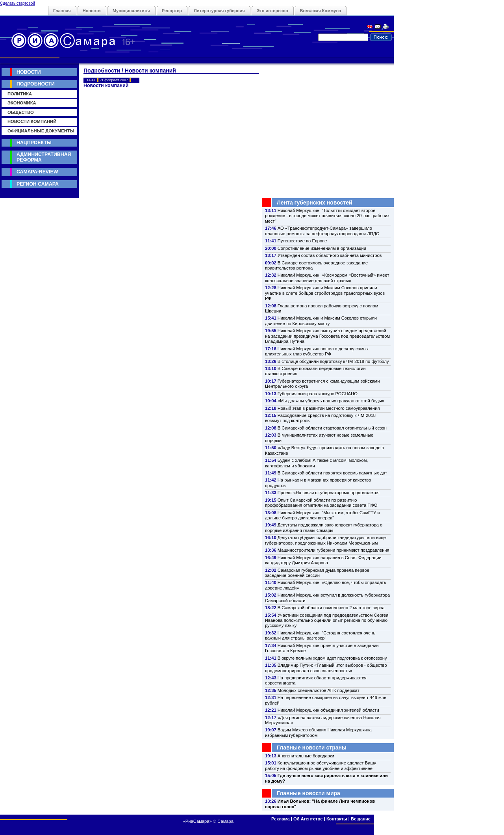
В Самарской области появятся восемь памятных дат (332, 473)
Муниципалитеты (131, 11)
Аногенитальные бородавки (306, 756)
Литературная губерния (219, 11)
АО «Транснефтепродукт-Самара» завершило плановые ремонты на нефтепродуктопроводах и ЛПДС (322, 231)
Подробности (36, 84)
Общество (21, 112)
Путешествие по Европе (302, 241)
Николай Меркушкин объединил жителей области (328, 710)
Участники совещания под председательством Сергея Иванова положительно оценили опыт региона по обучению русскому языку (327, 620)
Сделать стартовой (18, 3)
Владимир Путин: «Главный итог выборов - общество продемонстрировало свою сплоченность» (326, 668)
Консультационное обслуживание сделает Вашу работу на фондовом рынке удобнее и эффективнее (321, 765)
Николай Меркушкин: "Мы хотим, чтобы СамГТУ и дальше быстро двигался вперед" (322, 515)
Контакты (337, 819)
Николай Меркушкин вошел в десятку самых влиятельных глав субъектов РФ (317, 351)
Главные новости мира (309, 793)
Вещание (361, 819)
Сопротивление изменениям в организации (322, 248)
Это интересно (272, 11)
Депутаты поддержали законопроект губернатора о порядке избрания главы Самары (324, 527)
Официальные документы (41, 131)
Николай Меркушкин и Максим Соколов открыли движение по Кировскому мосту (321, 321)
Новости (92, 11)
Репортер (172, 11)
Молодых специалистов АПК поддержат (319, 690)
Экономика (22, 103)
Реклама (281, 819)
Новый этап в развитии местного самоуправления (329, 408)
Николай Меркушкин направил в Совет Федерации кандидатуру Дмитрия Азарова (323, 560)
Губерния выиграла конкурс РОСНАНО (318, 394)
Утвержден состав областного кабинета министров (330, 255)
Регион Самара (38, 184)
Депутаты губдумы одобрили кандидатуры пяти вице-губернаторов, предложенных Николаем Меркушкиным (326, 540)
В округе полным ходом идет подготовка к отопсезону (332, 658)
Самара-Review (37, 172)
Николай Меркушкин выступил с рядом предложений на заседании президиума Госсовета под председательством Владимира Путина (327, 336)
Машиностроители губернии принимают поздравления (334, 550)
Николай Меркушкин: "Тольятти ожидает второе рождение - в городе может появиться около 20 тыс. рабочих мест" (327, 216)
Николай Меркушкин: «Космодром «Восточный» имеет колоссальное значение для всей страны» (327, 278)
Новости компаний (32, 121)
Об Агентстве (308, 819)
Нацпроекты (34, 143)
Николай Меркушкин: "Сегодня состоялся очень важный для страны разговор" (320, 635)
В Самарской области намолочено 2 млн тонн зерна (331, 608)
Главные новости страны (312, 748)
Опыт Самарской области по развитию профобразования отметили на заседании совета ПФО (321, 503)
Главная (62, 11)
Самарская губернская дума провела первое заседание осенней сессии (317, 573)
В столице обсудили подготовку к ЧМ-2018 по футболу (333, 361)
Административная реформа (44, 157)
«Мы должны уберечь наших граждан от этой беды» (331, 401)
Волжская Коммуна (321, 11)
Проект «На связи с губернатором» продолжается (329, 493)
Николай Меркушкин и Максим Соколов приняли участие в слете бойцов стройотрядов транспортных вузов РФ (325, 293)
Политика (20, 94)
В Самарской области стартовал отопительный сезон (332, 428)
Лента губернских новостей (315, 203)
